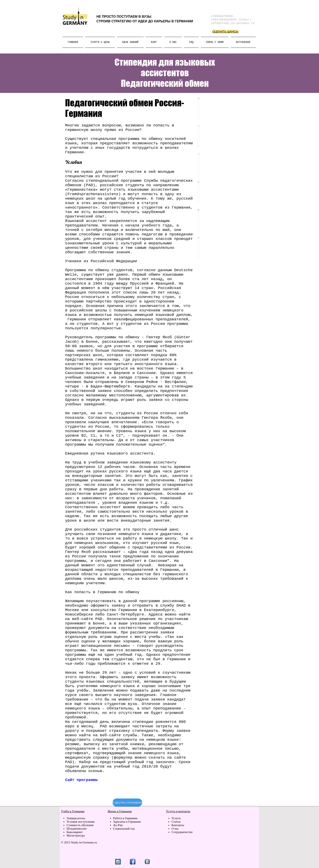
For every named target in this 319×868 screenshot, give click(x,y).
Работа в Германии (125, 818)
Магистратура (76, 835)
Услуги (176, 818)
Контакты (178, 825)
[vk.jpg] (147, 862)
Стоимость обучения (80, 825)
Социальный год (124, 829)
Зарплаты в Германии (127, 822)
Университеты (76, 818)
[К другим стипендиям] (127, 803)
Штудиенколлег (77, 829)
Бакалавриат (75, 832)
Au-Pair (118, 825)
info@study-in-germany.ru (233, 23)
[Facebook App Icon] (133, 862)
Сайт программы (81, 780)
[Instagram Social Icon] (118, 862)
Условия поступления (81, 822)
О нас (175, 829)
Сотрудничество (182, 832)
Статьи (176, 822)
